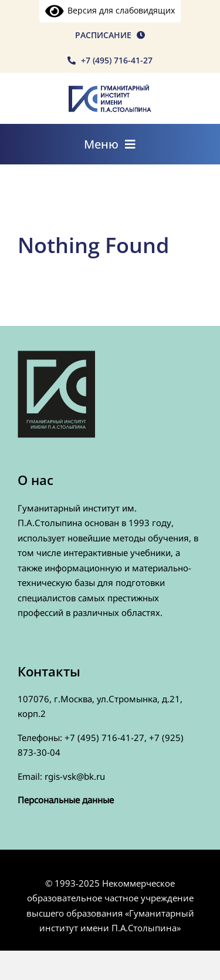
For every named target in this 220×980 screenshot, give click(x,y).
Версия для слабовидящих (110, 10)
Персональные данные (66, 800)
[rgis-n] (110, 89)
